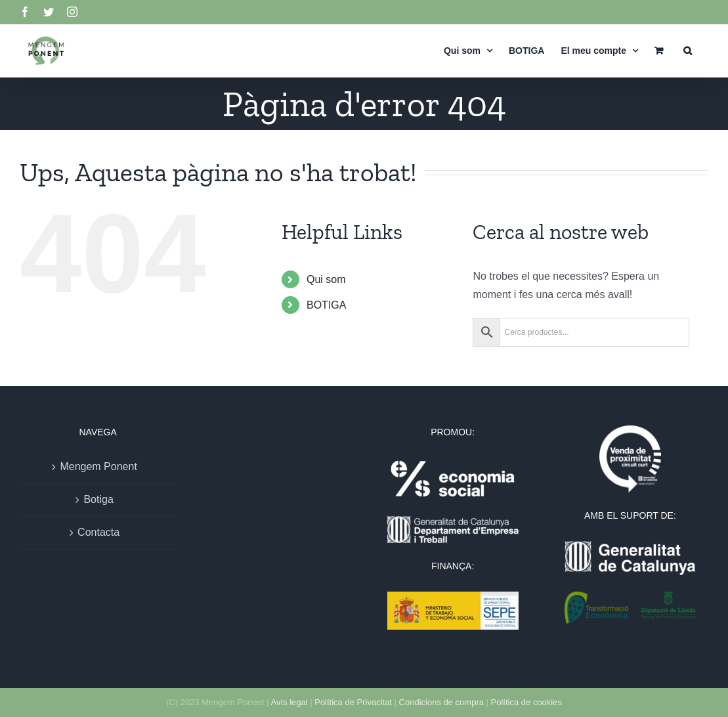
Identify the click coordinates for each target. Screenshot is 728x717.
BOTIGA (326, 305)
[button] (688, 50)
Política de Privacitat (353, 702)
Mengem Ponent (98, 467)
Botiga (98, 499)
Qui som (326, 279)
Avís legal (289, 702)
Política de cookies (526, 702)
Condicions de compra (441, 702)
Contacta (98, 532)
